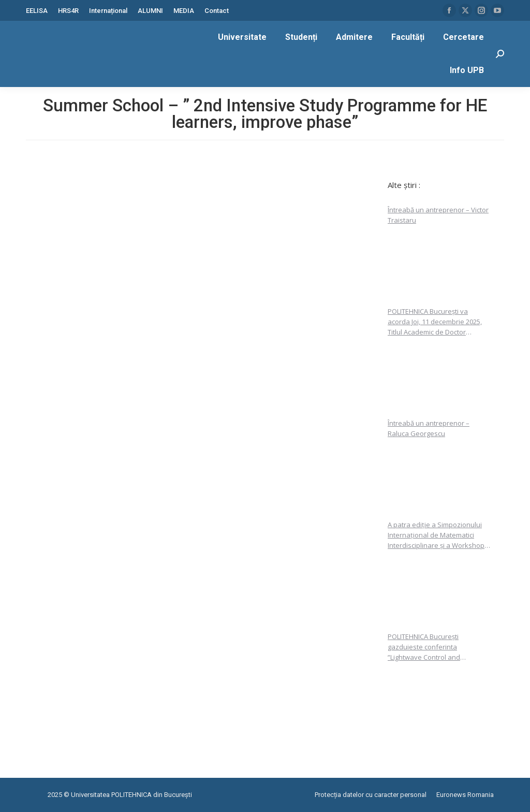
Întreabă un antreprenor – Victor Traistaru (438, 215)
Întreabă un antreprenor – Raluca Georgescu (429, 428)
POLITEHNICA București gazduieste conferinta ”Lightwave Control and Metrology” (424, 647)
